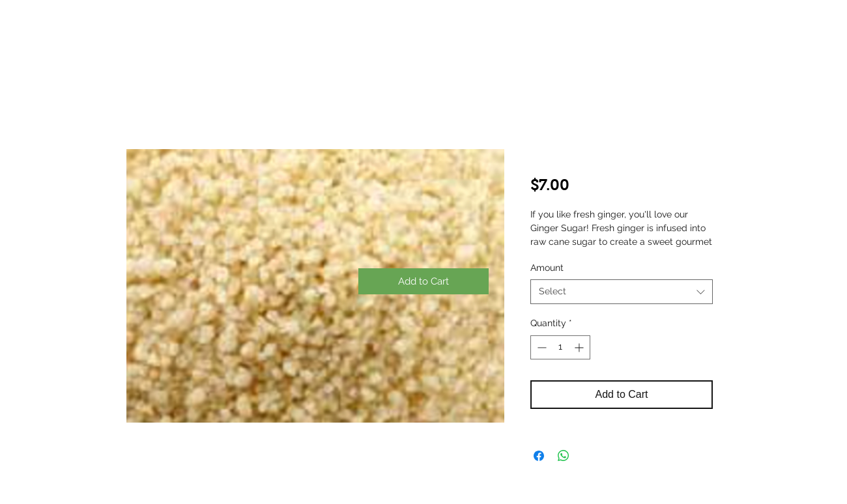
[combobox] (622, 292)
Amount (547, 268)
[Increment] (580, 347)
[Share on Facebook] (539, 456)
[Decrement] (540, 347)
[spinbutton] (560, 347)
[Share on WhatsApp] (564, 456)
